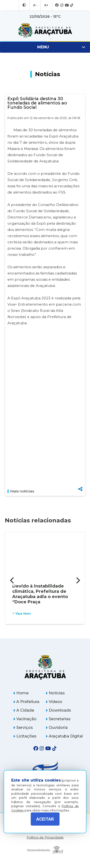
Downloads (58, 710)
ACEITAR (45, 819)
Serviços (23, 728)
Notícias (55, 693)
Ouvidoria (57, 728)
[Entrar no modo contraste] (25, 5)
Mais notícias (21, 491)
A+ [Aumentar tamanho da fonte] (46, 5)
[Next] (78, 580)
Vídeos (54, 702)
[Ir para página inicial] (45, 30)
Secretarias (58, 719)
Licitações (25, 736)
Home (21, 693)
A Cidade (24, 710)
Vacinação (25, 719)
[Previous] (12, 580)
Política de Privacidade (45, 837)
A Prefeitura (26, 702)
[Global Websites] (45, 849)
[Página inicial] (45, 667)
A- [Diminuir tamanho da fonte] (35, 5)
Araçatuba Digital (64, 736)
